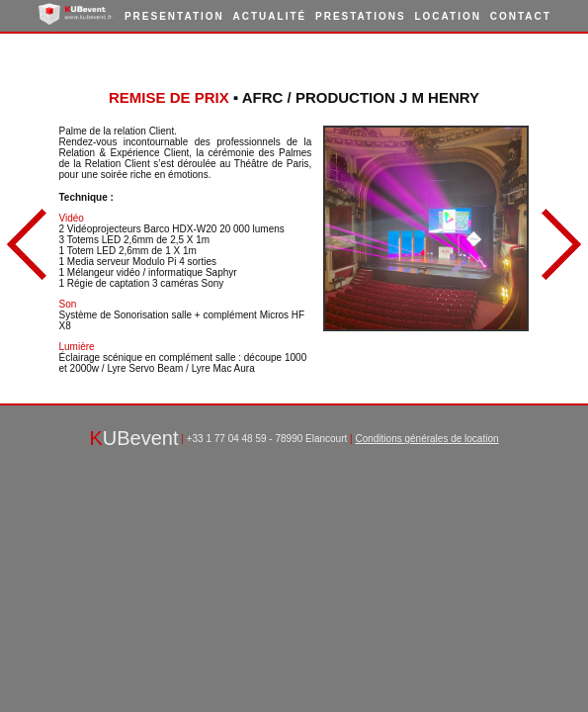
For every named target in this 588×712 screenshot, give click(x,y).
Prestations (361, 16)
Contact (521, 16)
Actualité (270, 16)
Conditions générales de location (426, 439)
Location (447, 16)
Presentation (174, 16)
